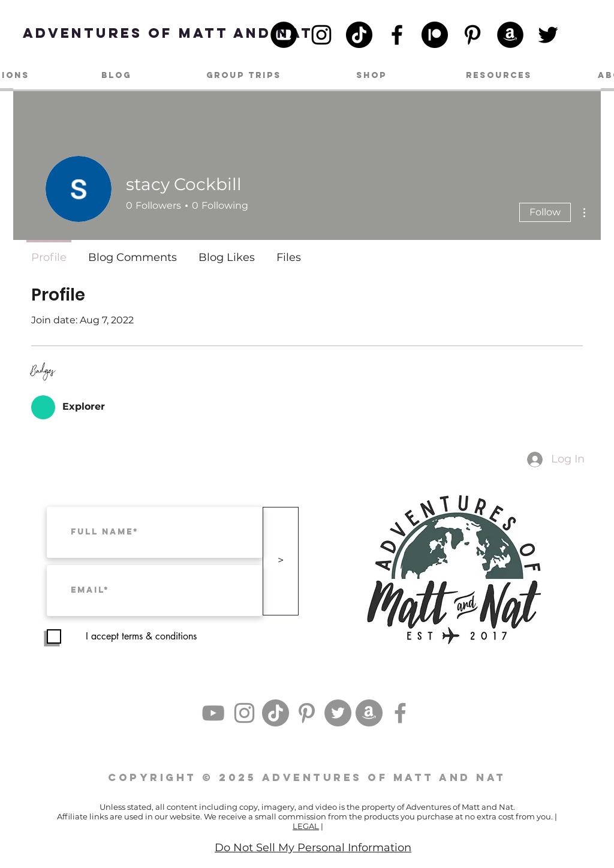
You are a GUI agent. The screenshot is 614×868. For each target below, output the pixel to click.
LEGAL (306, 826)
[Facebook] (397, 35)
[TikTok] (359, 35)
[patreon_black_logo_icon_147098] (435, 35)
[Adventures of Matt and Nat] (168, 33)
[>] (281, 561)
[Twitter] (548, 35)
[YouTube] (284, 35)
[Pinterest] (472, 35)
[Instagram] (321, 35)
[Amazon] (510, 35)
